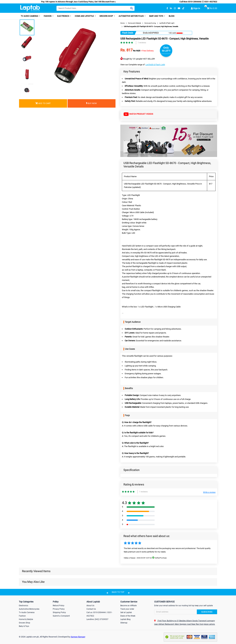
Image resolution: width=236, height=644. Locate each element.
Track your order (127, 609)
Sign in (195, 8)
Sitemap (124, 623)
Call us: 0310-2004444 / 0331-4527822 (99, 614)
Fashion (48, 16)
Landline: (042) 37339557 (97, 619)
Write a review (209, 492)
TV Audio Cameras (30, 16)
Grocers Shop (106, 16)
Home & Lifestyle (26, 619)
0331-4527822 (209, 2)
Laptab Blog (125, 619)
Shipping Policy (59, 612)
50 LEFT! (166, 51)
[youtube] (179, 8)
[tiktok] (183, 8)
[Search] (96, 8)
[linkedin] (171, 8)
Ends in (146, 33)
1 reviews (142, 43)
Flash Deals (128, 33)
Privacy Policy (59, 609)
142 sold (172, 33)
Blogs (172, 16)
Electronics (63, 16)
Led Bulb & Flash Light (155, 65)
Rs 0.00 (213, 8)
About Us (90, 606)
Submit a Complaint (61, 616)
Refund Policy (59, 606)
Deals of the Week (128, 616)
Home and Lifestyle (85, 16)
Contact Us (91, 609)
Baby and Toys (156, 16)
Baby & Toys (24, 626)
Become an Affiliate (128, 606)
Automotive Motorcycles (131, 16)
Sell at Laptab (126, 612)
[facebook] (167, 8)
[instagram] (175, 8)
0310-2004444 (194, 2)
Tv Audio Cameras (27, 612)
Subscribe (207, 612)
